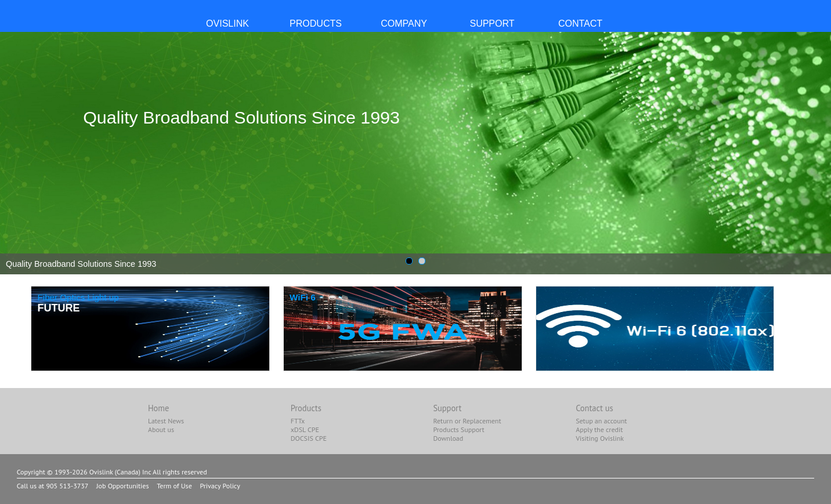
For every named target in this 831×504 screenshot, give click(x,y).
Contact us (594, 408)
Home (158, 408)
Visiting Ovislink (600, 438)
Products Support (458, 429)
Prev (15, 153)
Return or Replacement (467, 421)
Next (816, 153)
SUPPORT (492, 23)
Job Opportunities (122, 486)
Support (447, 408)
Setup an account (601, 421)
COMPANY (404, 23)
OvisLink (227, 23)
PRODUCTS (316, 23)
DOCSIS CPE (309, 438)
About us (161, 429)
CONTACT (580, 23)
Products (306, 408)
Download (448, 438)
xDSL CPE (305, 429)
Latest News (166, 421)
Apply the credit (599, 429)
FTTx (298, 421)
